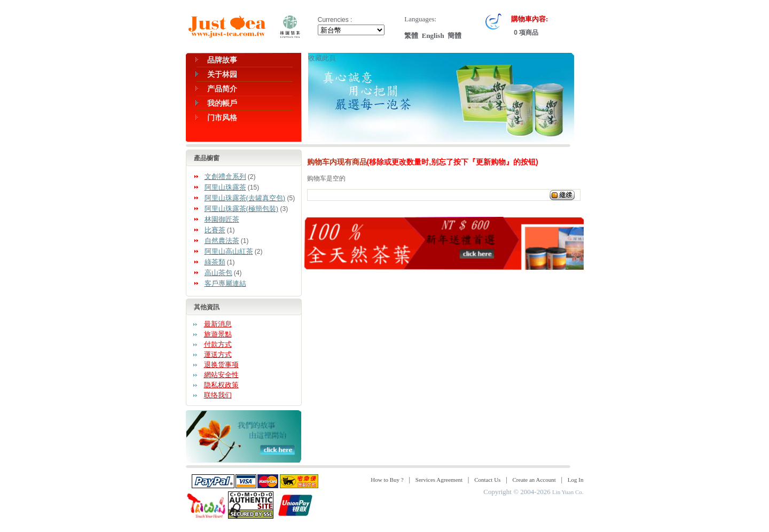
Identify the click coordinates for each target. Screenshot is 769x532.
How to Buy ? (387, 480)
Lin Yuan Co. (568, 492)
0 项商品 (525, 33)
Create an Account (534, 480)
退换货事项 (221, 365)
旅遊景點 (218, 334)
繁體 (411, 36)
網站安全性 (221, 375)
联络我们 (218, 395)
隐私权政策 (221, 385)
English (433, 36)
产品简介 (222, 89)
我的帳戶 (222, 103)
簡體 (454, 36)
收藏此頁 (322, 58)
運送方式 (218, 354)
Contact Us (487, 480)
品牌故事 (222, 60)
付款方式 (218, 344)
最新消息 (218, 324)
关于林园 (222, 74)
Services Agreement (439, 480)
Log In (576, 480)
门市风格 (222, 118)
